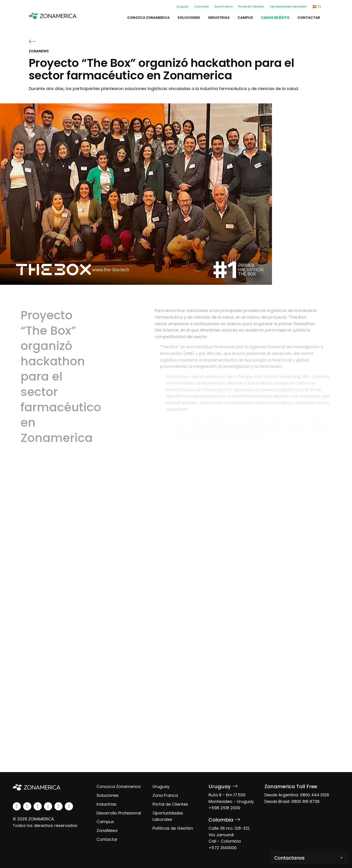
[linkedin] (17, 806)
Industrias (219, 18)
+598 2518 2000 (224, 808)
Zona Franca (224, 6)
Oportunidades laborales (288, 6)
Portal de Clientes (251, 6)
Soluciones (189, 18)
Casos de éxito (275, 18)
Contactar (309, 18)
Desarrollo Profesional (119, 813)
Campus (245, 18)
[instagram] (27, 806)
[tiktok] (69, 806)
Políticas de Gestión (173, 828)
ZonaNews (107, 830)
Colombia (201, 6)
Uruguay (182, 6)
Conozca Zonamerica (148, 18)
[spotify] (58, 806)
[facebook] (38, 806)
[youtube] (48, 806)
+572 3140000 (223, 848)
